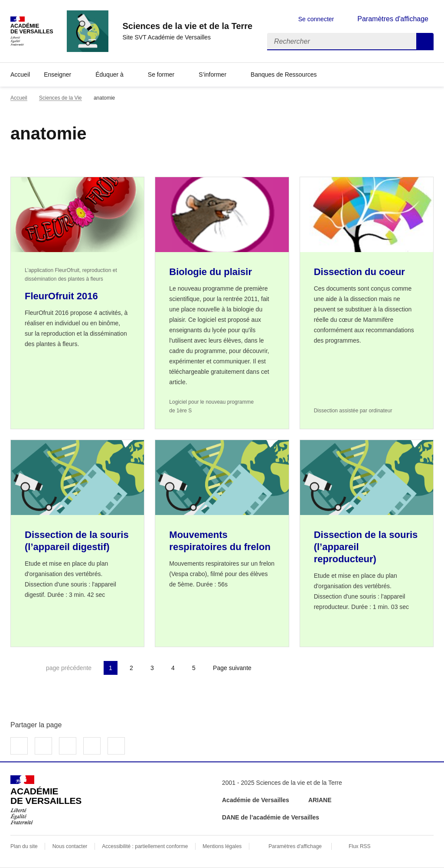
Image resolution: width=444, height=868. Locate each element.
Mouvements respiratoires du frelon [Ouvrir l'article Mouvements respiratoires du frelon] (220, 541)
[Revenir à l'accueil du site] (46, 800)
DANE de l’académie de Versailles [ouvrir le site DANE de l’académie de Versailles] (271, 817)
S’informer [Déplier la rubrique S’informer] (212, 74)
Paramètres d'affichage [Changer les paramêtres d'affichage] (393, 19)
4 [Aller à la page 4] (173, 668)
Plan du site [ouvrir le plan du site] (24, 846)
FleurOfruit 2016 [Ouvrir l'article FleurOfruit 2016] (61, 296)
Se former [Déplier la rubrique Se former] (161, 74)
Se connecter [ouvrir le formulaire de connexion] (316, 19)
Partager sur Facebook (19, 746)
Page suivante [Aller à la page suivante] (232, 668)
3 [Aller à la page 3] (152, 668)
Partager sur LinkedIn (68, 746)
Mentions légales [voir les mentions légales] (222, 846)
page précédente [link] (69, 668)
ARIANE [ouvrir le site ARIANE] (321, 800)
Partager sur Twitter (43, 746)
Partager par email (92, 746)
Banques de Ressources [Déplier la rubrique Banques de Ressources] (284, 74)
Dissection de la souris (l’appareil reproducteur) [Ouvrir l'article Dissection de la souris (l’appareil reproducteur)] (366, 547)
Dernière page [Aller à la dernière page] (280, 668)
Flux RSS (360, 846)
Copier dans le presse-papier (116, 746)
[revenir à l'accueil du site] (187, 26)
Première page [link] (17, 668)
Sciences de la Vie (60, 98)
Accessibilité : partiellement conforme (145, 846)
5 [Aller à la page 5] (194, 668)
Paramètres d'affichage (295, 846)
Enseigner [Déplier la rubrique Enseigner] (57, 74)
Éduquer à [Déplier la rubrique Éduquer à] (109, 74)
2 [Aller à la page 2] (131, 668)
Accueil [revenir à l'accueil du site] (20, 74)
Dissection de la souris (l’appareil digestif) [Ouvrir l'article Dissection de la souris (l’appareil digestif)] (77, 541)
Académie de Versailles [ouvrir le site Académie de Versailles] (256, 800)
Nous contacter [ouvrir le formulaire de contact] (70, 846)
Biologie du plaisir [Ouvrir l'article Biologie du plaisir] (211, 272)
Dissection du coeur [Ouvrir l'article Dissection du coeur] (359, 272)
